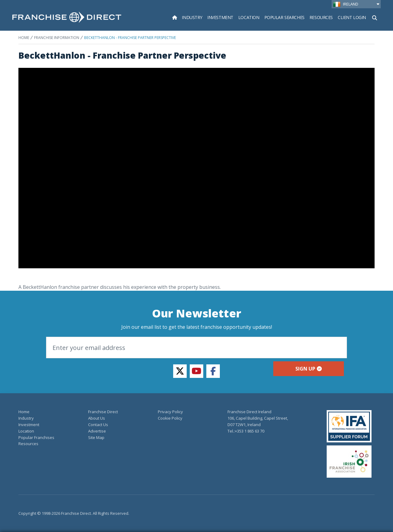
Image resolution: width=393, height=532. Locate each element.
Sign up (309, 369)
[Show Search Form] (375, 17)
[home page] (67, 17)
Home (24, 38)
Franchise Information (57, 38)
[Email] (196, 348)
